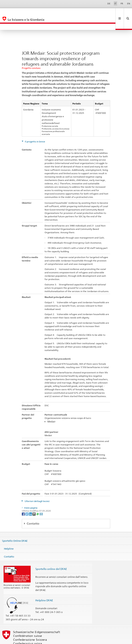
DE (109, 3)
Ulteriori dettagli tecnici (37, 489)
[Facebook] (24, 501)
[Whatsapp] (38, 501)
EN (129, 3)
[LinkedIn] (31, 501)
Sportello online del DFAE (51, 556)
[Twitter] (27, 501)
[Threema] (34, 501)
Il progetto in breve (35, 129)
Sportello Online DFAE (15, 528)
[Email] (41, 501)
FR (122, 3)
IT (115, 3)
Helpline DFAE (44, 588)
